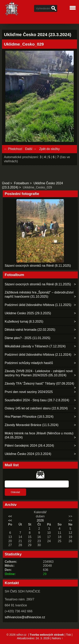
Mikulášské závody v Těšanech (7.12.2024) (35, 346)
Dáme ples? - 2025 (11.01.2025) (28, 338)
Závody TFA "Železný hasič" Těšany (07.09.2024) (39, 384)
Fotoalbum (22, 183)
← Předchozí (13, 149)
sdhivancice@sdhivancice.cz (25, 617)
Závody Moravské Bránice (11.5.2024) (32, 425)
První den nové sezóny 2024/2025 (29, 392)
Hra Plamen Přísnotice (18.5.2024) (29, 417)
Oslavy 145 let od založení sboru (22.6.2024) (36, 408)
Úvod (6, 183)
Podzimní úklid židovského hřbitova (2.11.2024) (38, 355)
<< (10, 516)
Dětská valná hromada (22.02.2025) (30, 330)
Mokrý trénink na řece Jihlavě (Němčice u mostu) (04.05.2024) (39, 435)
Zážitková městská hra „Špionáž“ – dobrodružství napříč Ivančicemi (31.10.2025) (39, 294)
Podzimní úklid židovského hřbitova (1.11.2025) (38, 305)
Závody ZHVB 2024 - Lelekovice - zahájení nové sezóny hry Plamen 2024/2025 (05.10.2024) (39, 373)
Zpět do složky (49, 149)
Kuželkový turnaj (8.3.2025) (24, 322)
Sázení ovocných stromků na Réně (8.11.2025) (38, 266)
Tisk (68, 635)
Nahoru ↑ (58, 638)
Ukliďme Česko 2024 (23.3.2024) (28, 454)
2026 (40, 520)
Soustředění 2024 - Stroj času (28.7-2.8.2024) (37, 400)
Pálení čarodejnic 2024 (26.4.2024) (29, 446)
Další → (31, 149)
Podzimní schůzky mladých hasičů (29, 363)
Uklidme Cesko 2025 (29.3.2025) (28, 313)
